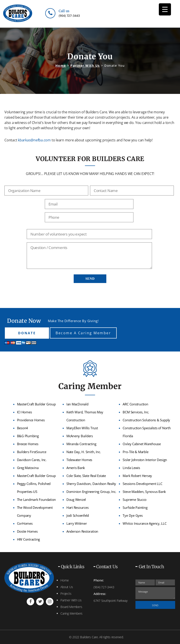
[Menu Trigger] (165, 9)
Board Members (71, 607)
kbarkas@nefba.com (34, 140)
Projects (66, 594)
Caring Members (71, 613)
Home (65, 580)
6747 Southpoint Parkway (110, 601)
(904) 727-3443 (69, 16)
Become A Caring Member (83, 333)
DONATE (27, 333)
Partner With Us (71, 600)
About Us (67, 587)
